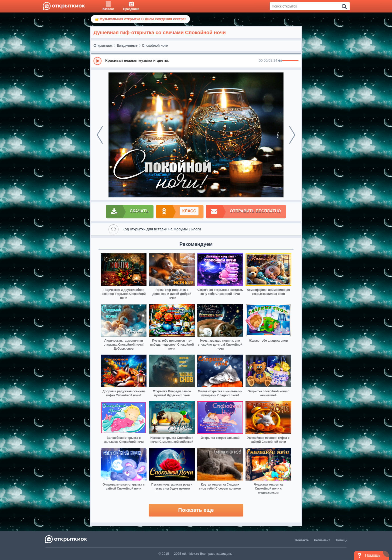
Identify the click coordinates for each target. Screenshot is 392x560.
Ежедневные (127, 45)
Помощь (341, 540)
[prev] (100, 135)
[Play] (97, 61)
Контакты (302, 540)
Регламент (322, 540)
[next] (292, 135)
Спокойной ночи (155, 45)
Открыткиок (103, 45)
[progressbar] (290, 61)
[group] (196, 61)
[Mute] (280, 61)
